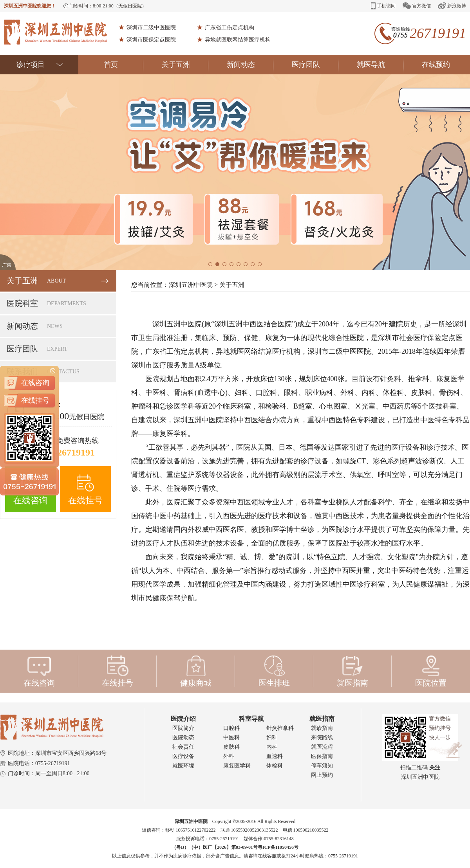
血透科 (275, 756)
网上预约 (322, 775)
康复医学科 (237, 766)
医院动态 (183, 737)
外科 (229, 756)
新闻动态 (250, 65)
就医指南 (352, 671)
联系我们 (58, 372)
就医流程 (322, 747)
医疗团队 (315, 65)
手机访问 (383, 6)
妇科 (272, 737)
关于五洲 (185, 65)
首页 (124, 65)
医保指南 (322, 756)
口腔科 (231, 728)
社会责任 (183, 747)
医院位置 (431, 671)
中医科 (231, 737)
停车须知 (322, 766)
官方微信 (417, 6)
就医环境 (183, 766)
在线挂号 (85, 490)
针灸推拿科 (280, 728)
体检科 (275, 766)
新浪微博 (452, 6)
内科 (272, 747)
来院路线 (322, 737)
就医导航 (380, 65)
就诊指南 (322, 728)
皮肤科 (231, 747)
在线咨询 (31, 490)
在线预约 (436, 65)
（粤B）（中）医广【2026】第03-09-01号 (215, 847)
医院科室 (58, 303)
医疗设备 (183, 756)
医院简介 (183, 728)
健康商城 (196, 671)
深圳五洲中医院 (191, 285)
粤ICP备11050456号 (278, 847)
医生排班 (274, 671)
